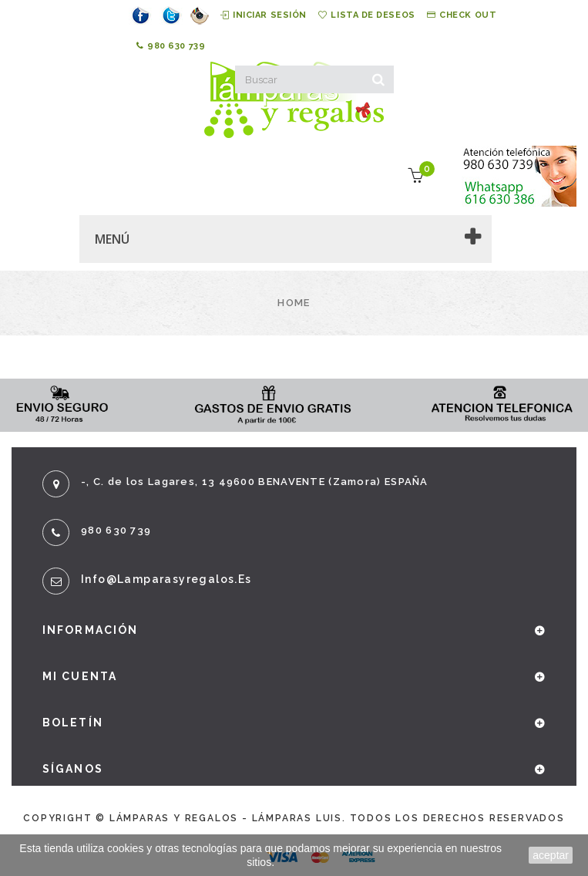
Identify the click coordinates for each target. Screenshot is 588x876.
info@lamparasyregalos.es (166, 579)
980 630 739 (171, 46)
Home (294, 303)
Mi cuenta (80, 676)
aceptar (551, 855)
